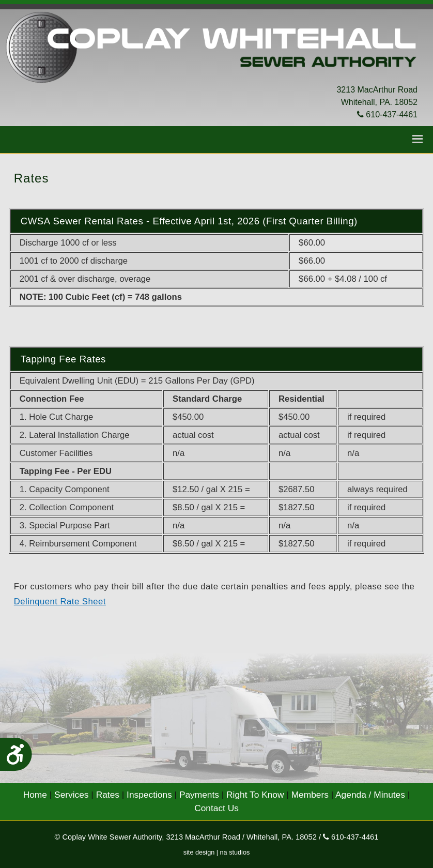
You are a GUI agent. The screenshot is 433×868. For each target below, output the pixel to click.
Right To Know (255, 795)
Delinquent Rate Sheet (60, 601)
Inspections (149, 795)
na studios (235, 852)
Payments (199, 795)
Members (310, 795)
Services (71, 795)
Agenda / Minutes (370, 795)
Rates (108, 795)
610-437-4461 (387, 115)
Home (35, 795)
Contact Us (216, 808)
